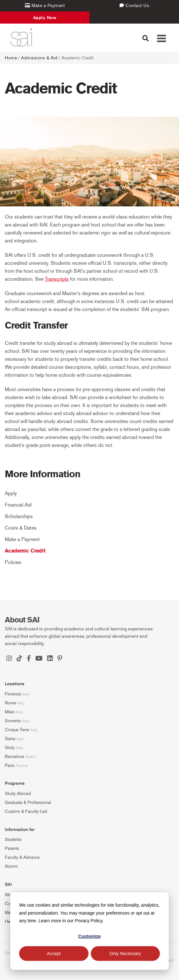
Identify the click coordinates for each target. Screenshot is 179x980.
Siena (10, 739)
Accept (54, 954)
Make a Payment (22, 539)
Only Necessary (125, 954)
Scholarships (19, 516)
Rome (10, 703)
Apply (11, 493)
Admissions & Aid (39, 58)
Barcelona (14, 757)
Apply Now (45, 18)
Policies (13, 562)
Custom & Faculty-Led (26, 811)
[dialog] (89, 931)
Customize (90, 936)
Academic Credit (25, 551)
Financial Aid (18, 505)
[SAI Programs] (21, 38)
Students (13, 839)
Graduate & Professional (28, 802)
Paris (10, 765)
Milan (10, 712)
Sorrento (13, 721)
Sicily (10, 748)
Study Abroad (18, 794)
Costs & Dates (21, 528)
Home (11, 58)
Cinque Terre (17, 730)
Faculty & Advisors (22, 857)
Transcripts (57, 279)
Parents (12, 848)
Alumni (11, 866)
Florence (13, 694)
